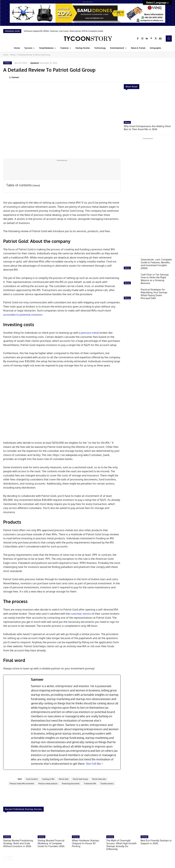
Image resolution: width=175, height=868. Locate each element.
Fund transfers (32, 779)
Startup (7, 837)
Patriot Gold (64, 779)
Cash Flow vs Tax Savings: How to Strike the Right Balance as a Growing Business (155, 279)
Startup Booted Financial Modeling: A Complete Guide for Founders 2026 (51, 843)
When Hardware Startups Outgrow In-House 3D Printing (85, 843)
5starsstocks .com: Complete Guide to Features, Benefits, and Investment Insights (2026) (156, 263)
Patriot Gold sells (99, 779)
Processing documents (71, 784)
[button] (169, 38)
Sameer (15, 77)
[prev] (165, 31)
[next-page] (10, 858)
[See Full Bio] (102, 764)
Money (13, 55)
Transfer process (107, 784)
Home (6, 55)
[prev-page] (5, 858)
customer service (81, 614)
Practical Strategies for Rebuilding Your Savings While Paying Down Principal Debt (154, 294)
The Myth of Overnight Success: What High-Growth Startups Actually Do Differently (121, 845)
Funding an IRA (48, 779)
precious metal (90, 333)
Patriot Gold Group (80, 779)
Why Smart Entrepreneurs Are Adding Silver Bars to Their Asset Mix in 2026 (147, 127)
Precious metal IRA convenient (22, 784)
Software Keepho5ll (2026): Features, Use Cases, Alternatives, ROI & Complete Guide (63, 31)
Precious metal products (48, 784)
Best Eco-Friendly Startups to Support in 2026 (156, 842)
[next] (170, 31)
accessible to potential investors (23, 315)
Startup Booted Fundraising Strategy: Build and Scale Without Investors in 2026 (18, 843)
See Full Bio (94, 764)
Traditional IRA (90, 784)
